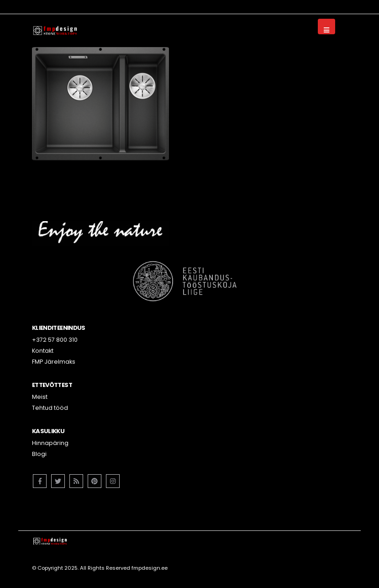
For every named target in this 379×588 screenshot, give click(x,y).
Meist (40, 397)
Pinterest (95, 481)
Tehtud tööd (50, 408)
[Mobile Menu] (326, 26)
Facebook (40, 481)
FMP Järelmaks (54, 362)
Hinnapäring (50, 443)
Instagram (113, 481)
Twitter (58, 481)
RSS (76, 481)
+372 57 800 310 (55, 340)
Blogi (39, 454)
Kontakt (43, 351)
